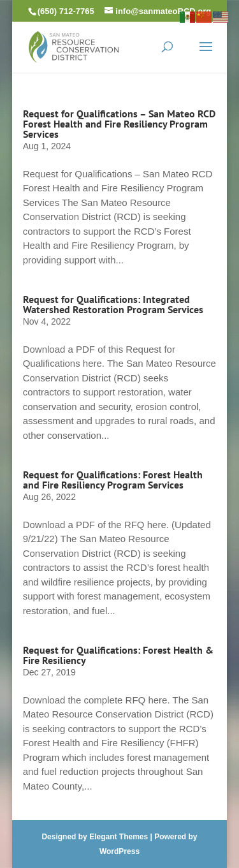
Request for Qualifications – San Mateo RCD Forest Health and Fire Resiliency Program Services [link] (119, 124)
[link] (74, 46)
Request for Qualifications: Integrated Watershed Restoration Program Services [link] (113, 304)
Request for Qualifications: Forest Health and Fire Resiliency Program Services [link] (113, 480)
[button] (206, 55)
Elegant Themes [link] (119, 837)
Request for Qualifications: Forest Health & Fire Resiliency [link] (118, 655)
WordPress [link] (119, 851)
